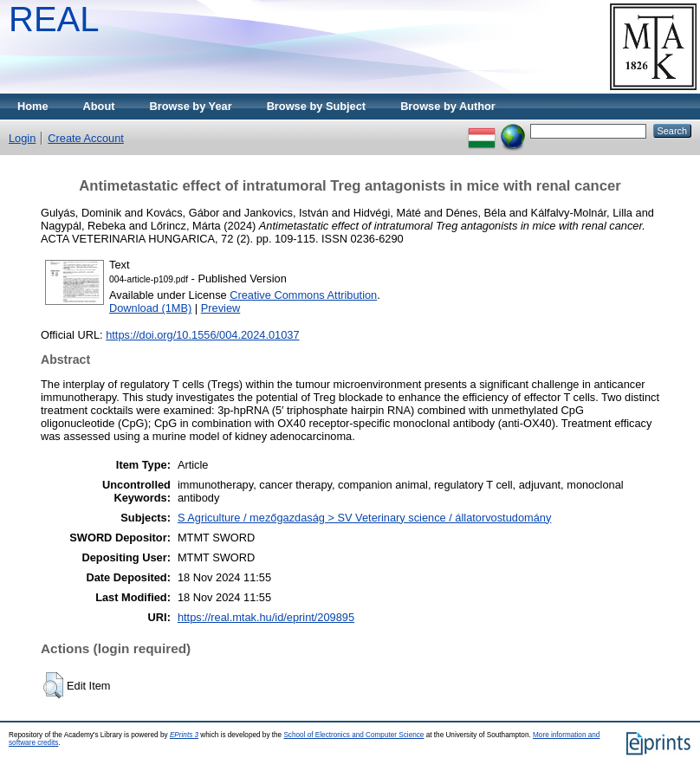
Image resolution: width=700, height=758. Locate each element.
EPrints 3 (184, 735)
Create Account (86, 138)
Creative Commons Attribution (303, 295)
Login (22, 138)
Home (33, 106)
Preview (221, 308)
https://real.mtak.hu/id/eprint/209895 (266, 617)
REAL (54, 19)
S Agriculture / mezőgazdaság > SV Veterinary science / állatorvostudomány (364, 518)
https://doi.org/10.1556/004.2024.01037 (202, 335)
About (99, 106)
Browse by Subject (317, 106)
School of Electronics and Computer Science (353, 735)
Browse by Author (448, 106)
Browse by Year (191, 106)
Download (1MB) (150, 308)
